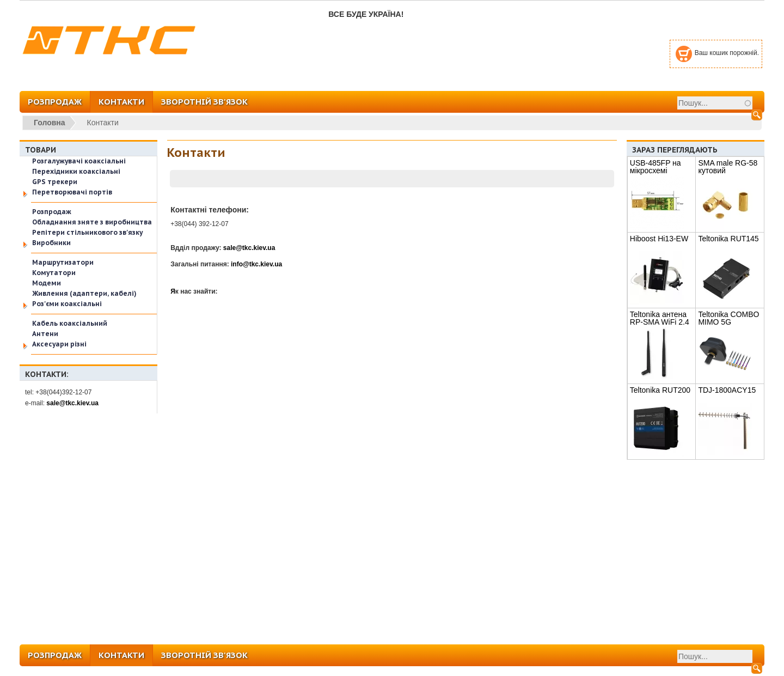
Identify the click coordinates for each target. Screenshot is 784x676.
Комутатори (54, 273)
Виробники (51, 243)
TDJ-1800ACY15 (727, 390)
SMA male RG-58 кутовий (728, 167)
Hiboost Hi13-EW (659, 239)
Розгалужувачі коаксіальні (79, 161)
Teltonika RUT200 (660, 390)
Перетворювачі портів (72, 192)
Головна (50, 123)
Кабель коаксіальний (70, 323)
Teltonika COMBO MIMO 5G (728, 318)
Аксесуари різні (59, 344)
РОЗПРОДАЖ (55, 102)
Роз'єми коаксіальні (67, 304)
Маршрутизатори (63, 262)
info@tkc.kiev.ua (256, 264)
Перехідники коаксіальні (76, 171)
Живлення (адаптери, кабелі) (84, 293)
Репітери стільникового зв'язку (87, 232)
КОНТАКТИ (121, 102)
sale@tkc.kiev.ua (72, 403)
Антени (45, 334)
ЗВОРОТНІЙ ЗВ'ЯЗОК (204, 102)
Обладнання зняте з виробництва (92, 222)
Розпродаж (52, 212)
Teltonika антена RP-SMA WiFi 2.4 (660, 318)
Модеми (47, 283)
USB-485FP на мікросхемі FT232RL (656, 170)
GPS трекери (55, 182)
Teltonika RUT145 (728, 239)
